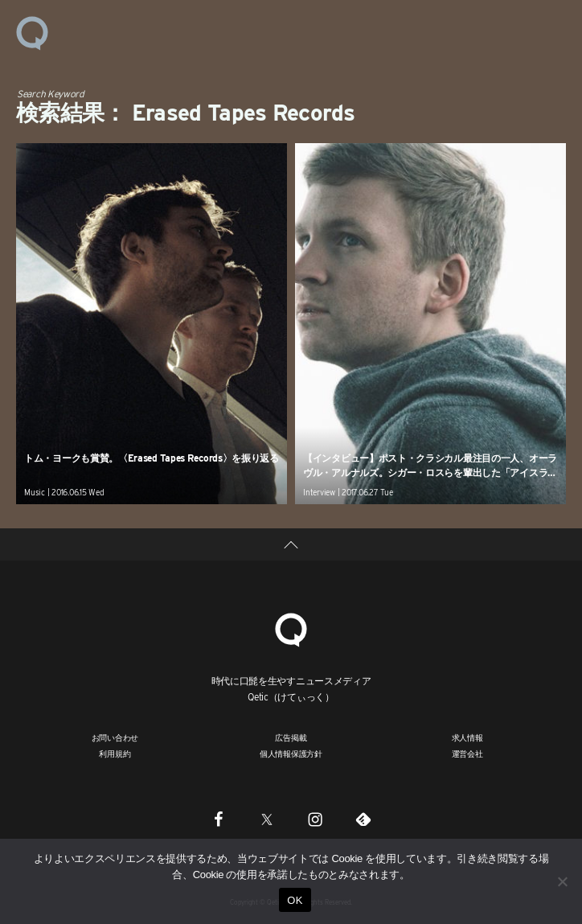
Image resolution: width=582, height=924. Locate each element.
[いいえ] (562, 881)
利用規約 (115, 754)
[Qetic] (291, 628)
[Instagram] (315, 819)
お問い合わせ (115, 737)
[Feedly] (363, 819)
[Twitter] (267, 819)
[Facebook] (219, 819)
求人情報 (467, 737)
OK (295, 900)
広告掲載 (291, 737)
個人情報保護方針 (291, 754)
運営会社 (467, 754)
